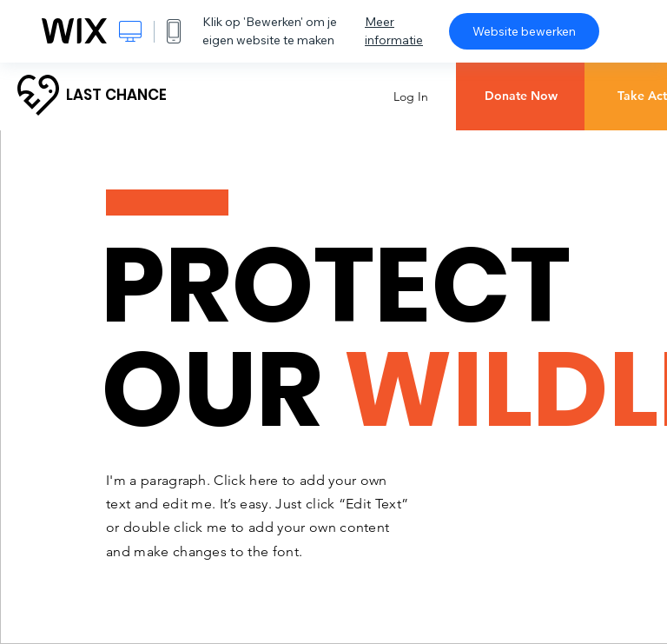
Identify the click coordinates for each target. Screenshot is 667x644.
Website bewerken (524, 31)
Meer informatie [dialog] (394, 31)
